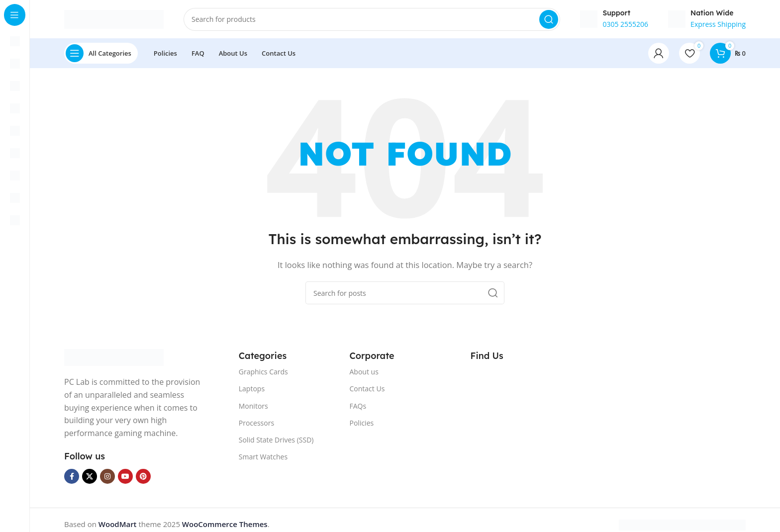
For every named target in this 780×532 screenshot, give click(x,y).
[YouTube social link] (125, 478)
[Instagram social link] (107, 478)
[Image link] (114, 358)
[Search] (372, 20)
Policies (362, 424)
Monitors (253, 407)
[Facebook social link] (72, 478)
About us (364, 373)
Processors (256, 424)
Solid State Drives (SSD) (276, 441)
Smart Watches (263, 458)
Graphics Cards (263, 373)
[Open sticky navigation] (101, 55)
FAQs (358, 407)
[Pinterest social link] (143, 478)
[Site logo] (114, 19)
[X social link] (90, 478)
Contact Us (367, 390)
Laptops (252, 390)
